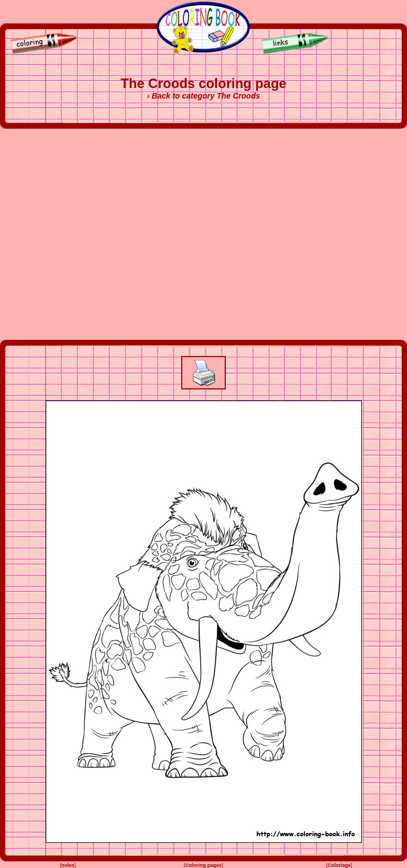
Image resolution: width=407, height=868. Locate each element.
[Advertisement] (105, 234)
